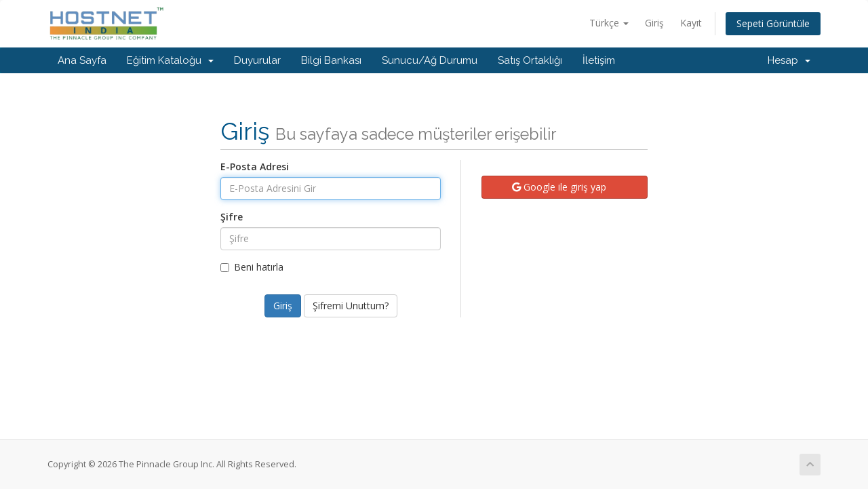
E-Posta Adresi (255, 167)
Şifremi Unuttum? (351, 306)
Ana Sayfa (82, 60)
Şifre (232, 217)
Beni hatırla (252, 267)
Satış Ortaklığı (530, 60)
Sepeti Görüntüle (773, 23)
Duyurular (257, 60)
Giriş (654, 23)
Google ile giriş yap (559, 187)
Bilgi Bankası (331, 60)
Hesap (789, 60)
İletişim (599, 60)
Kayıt (691, 23)
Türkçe (609, 23)
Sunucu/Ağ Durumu (430, 60)
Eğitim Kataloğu (170, 60)
